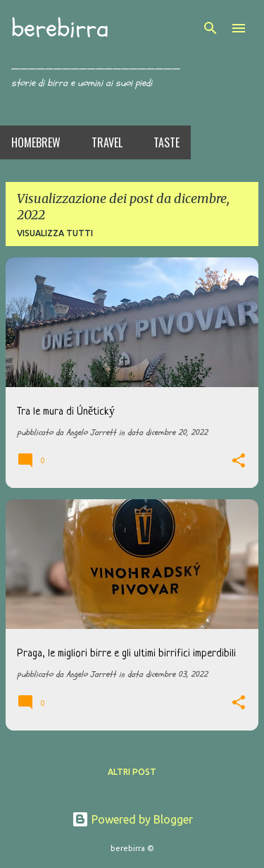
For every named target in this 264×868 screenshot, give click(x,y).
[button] (239, 462)
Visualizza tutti (55, 233)
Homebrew (36, 142)
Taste (166, 142)
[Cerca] (210, 28)
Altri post (132, 772)
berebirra (60, 29)
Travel (107, 142)
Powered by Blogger (132, 819)
